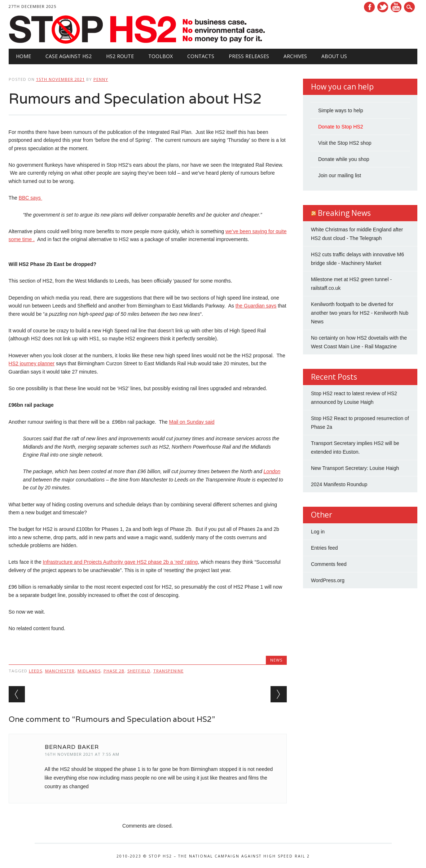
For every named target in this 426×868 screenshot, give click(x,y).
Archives (295, 56)
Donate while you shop (344, 159)
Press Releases (249, 56)
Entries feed (324, 548)
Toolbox (161, 56)
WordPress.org (328, 580)
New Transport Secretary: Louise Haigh (355, 468)
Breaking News (344, 213)
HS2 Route (120, 56)
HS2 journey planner (32, 363)
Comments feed (329, 564)
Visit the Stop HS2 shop (345, 143)
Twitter (383, 7)
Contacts (201, 56)
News (276, 660)
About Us (334, 56)
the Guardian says (256, 306)
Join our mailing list (340, 175)
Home (23, 56)
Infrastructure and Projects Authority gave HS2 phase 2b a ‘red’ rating (120, 562)
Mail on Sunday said (192, 422)
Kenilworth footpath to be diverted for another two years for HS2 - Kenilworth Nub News (360, 313)
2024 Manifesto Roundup (339, 484)
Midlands (89, 671)
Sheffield (139, 671)
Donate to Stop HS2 (341, 127)
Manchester (60, 671)
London (272, 471)
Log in (318, 532)
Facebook (369, 7)
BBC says (30, 198)
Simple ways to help (341, 110)
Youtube (396, 7)
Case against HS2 (69, 56)
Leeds (36, 671)
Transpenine (168, 671)
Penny (101, 79)
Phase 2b (114, 671)
